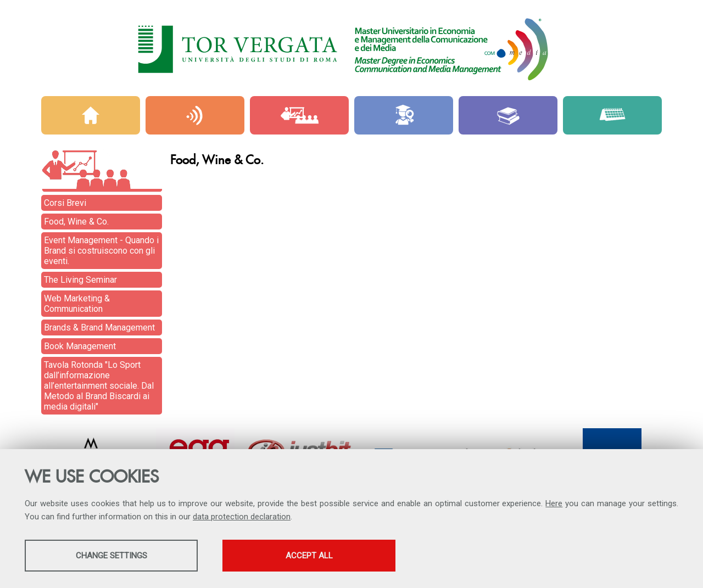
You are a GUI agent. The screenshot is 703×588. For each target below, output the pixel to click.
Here (554, 503)
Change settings (111, 556)
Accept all (309, 556)
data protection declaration (242, 517)
